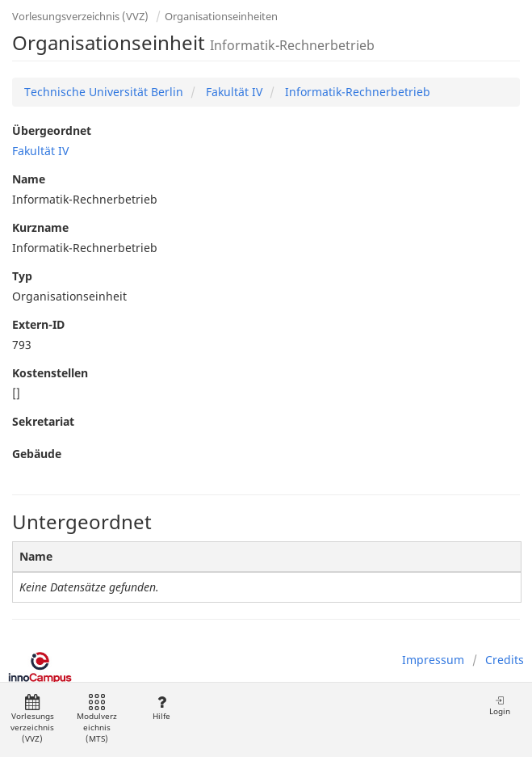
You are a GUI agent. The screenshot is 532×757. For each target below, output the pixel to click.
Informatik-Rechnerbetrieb (356, 92)
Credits (505, 660)
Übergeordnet (52, 130)
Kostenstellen (50, 373)
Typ (22, 276)
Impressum (433, 660)
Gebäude (37, 454)
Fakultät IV (232, 92)
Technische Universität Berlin (104, 92)
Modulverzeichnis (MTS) (97, 719)
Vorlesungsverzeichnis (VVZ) (80, 16)
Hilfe (161, 708)
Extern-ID (38, 324)
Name (29, 179)
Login (500, 706)
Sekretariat (43, 421)
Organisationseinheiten (221, 16)
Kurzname (40, 227)
